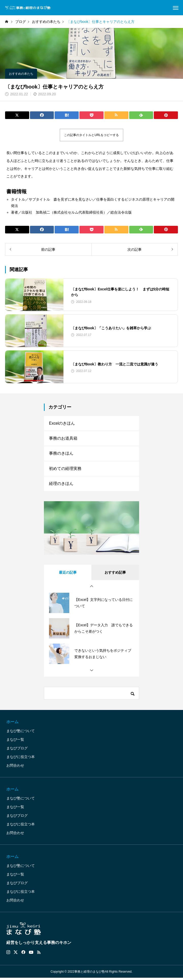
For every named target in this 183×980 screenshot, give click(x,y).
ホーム (12, 724)
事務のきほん (61, 455)
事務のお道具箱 (63, 439)
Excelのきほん (62, 424)
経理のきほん (61, 486)
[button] (92, 589)
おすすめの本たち (21, 74)
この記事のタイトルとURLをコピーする (91, 135)
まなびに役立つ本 (21, 759)
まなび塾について (21, 733)
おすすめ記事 (115, 575)
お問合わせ (15, 768)
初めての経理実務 (65, 470)
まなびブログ (17, 750)
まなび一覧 (15, 742)
